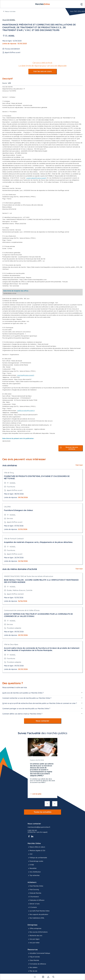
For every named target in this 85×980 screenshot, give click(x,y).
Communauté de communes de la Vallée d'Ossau (22, 610)
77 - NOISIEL (10, 36)
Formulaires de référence (37, 964)
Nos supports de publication (38, 915)
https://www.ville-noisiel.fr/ (23, 379)
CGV (30, 854)
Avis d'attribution (34, 872)
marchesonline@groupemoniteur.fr (39, 827)
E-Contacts (32, 907)
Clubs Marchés (33, 960)
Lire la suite (36, 794)
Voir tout (79, 465)
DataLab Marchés (34, 893)
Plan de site (32, 971)
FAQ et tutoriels (34, 957)
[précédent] (47, 804)
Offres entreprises (34, 929)
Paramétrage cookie (35, 861)
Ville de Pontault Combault (14, 539)
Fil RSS (31, 865)
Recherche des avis (35, 936)
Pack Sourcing (33, 890)
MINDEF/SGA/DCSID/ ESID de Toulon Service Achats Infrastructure (29, 576)
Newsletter (32, 868)
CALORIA (7, 507)
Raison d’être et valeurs (36, 847)
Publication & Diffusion (36, 900)
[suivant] (55, 804)
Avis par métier (34, 943)
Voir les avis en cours (42, 71)
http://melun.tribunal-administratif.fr (26, 415)
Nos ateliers (33, 968)
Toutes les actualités (43, 812)
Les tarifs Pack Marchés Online (39, 911)
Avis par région (34, 939)
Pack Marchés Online (35, 886)
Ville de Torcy (9, 473)
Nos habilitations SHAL (36, 918)
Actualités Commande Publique (39, 953)
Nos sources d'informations (38, 932)
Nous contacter (43, 721)
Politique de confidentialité (37, 858)
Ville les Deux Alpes (11, 644)
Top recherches (34, 876)
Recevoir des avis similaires (72, 448)
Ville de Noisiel (9, 20)
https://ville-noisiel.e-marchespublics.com (33, 280)
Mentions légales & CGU (36, 851)
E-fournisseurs (33, 897)
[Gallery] (42, 768)
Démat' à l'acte (34, 904)
